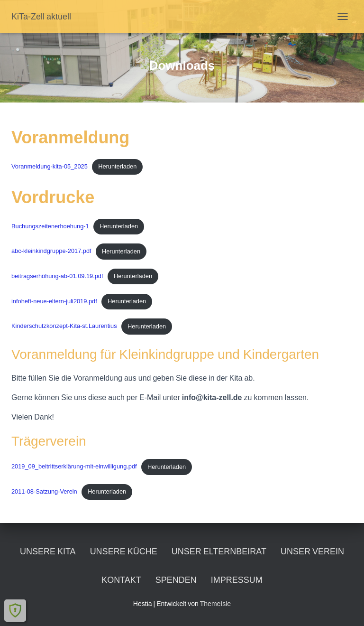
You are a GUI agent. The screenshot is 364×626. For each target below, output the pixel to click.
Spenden (176, 580)
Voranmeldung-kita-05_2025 (50, 166)
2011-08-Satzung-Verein (44, 491)
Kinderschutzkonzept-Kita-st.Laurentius (64, 326)
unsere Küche (124, 551)
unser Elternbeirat (219, 551)
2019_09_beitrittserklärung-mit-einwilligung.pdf (74, 467)
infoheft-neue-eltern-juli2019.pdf (54, 301)
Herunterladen (117, 166)
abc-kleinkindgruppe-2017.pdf (51, 251)
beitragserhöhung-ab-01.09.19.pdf (57, 276)
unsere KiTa (48, 551)
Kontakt (121, 580)
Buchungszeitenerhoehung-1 (50, 226)
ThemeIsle (215, 604)
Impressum (237, 580)
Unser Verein (312, 551)
